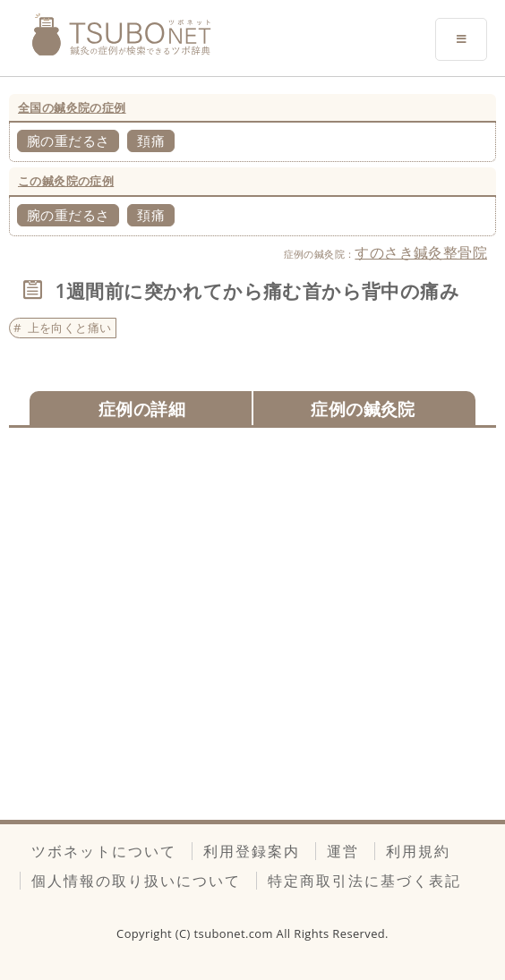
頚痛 (151, 141)
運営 (343, 851)
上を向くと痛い (70, 328)
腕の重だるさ (68, 141)
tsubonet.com (235, 933)
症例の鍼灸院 (363, 409)
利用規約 (418, 851)
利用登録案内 (252, 851)
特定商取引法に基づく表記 (364, 881)
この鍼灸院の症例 (66, 181)
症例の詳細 (142, 409)
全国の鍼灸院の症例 (72, 107)
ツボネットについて (104, 851)
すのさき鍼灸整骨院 (421, 252)
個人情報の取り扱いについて (136, 881)
